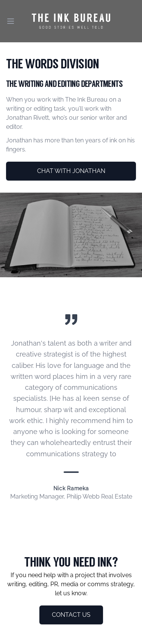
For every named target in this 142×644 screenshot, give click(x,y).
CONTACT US (71, 615)
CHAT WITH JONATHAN (71, 171)
